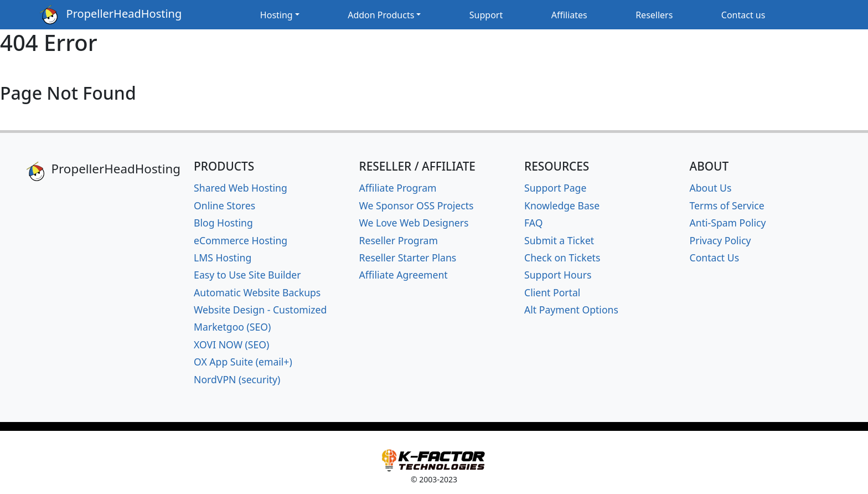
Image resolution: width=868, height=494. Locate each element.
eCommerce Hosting (241, 240)
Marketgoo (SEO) (232, 327)
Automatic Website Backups (257, 292)
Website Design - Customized (260, 310)
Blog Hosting (223, 223)
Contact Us (715, 258)
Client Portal (552, 292)
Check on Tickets (562, 258)
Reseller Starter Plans (408, 258)
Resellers (654, 15)
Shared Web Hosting (241, 188)
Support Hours (558, 275)
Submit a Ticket (559, 240)
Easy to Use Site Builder (247, 275)
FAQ (533, 223)
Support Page (555, 188)
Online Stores (224, 205)
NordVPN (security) (237, 379)
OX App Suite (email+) (243, 362)
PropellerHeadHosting (111, 15)
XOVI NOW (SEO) (231, 344)
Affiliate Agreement (404, 275)
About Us (711, 188)
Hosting (277, 15)
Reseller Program (399, 240)
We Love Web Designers (414, 223)
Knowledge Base (562, 205)
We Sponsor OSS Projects (417, 205)
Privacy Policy (720, 240)
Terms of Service (727, 205)
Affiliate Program (398, 188)
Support (486, 15)
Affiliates (569, 15)
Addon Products (381, 15)
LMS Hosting (223, 258)
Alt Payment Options (571, 310)
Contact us (743, 15)
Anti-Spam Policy (728, 223)
